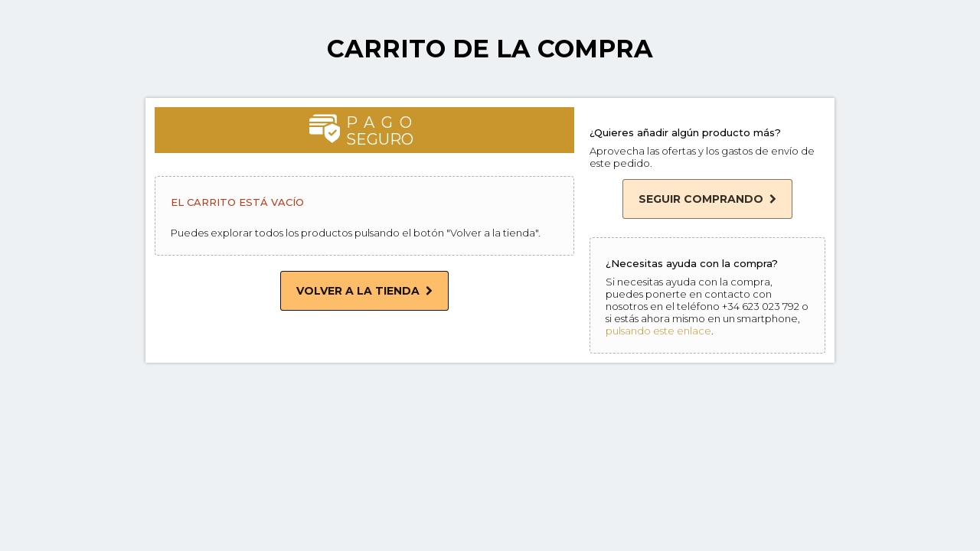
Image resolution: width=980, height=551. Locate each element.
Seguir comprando (707, 199)
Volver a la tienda (364, 291)
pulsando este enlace (658, 331)
